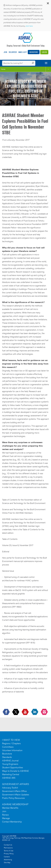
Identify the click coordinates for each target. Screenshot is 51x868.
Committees (8, 747)
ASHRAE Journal (10, 761)
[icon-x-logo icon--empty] (16, 712)
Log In (44, 52)
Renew (5, 815)
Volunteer (13, 52)
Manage (6, 818)
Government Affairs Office (14, 791)
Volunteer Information (12, 750)
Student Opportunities (13, 767)
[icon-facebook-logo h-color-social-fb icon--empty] (6, 712)
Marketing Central (11, 774)
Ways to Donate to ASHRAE (15, 771)
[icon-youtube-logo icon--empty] (25, 712)
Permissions (8, 848)
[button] (48, 4)
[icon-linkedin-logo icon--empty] (35, 712)
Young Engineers (10, 764)
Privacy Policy (9, 854)
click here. (29, 26)
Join (5, 52)
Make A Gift (23, 52)
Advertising (8, 860)
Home (3, 69)
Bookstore (34, 52)
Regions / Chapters (11, 743)
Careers (7, 857)
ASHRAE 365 (9, 778)
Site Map (7, 862)
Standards (7, 757)
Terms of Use (9, 851)
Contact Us (8, 845)
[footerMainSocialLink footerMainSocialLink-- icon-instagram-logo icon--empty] (45, 712)
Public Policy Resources (13, 798)
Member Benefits (10, 808)
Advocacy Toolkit (10, 788)
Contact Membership (12, 822)
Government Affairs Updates (16, 795)
